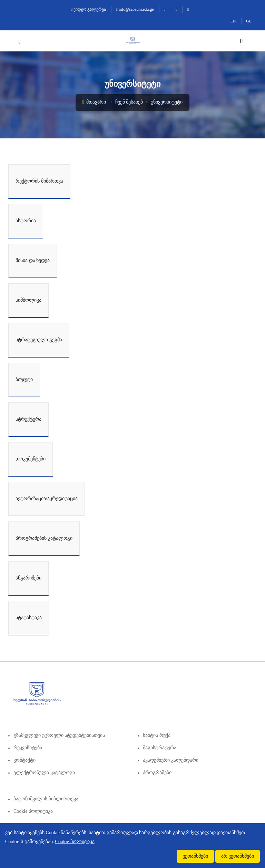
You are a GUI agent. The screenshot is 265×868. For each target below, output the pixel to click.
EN (233, 21)
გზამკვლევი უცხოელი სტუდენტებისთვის (59, 735)
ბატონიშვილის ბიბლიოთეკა (46, 799)
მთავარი (94, 102)
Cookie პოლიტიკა (33, 811)
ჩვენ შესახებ (129, 102)
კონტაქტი (24, 760)
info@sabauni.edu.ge (135, 9)
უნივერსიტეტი (167, 102)
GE (249, 21)
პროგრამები (157, 773)
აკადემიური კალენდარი (171, 760)
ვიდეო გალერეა (89, 9)
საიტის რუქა (157, 735)
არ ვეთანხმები (238, 856)
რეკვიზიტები (28, 748)
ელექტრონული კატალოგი (44, 773)
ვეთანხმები (195, 856)
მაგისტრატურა (160, 748)
